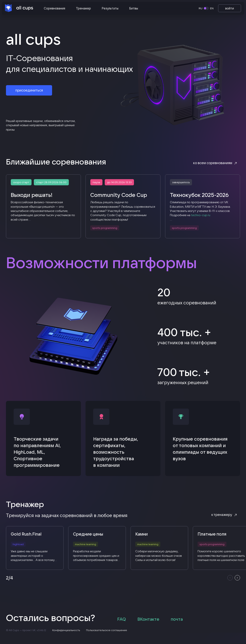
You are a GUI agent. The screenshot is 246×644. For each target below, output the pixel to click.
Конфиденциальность (66, 631)
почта (177, 620)
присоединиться (29, 91)
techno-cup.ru (201, 215)
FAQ (122, 620)
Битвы (134, 8)
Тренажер (83, 8)
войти (230, 8)
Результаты (110, 8)
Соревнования (54, 8)
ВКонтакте (149, 620)
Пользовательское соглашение (107, 631)
